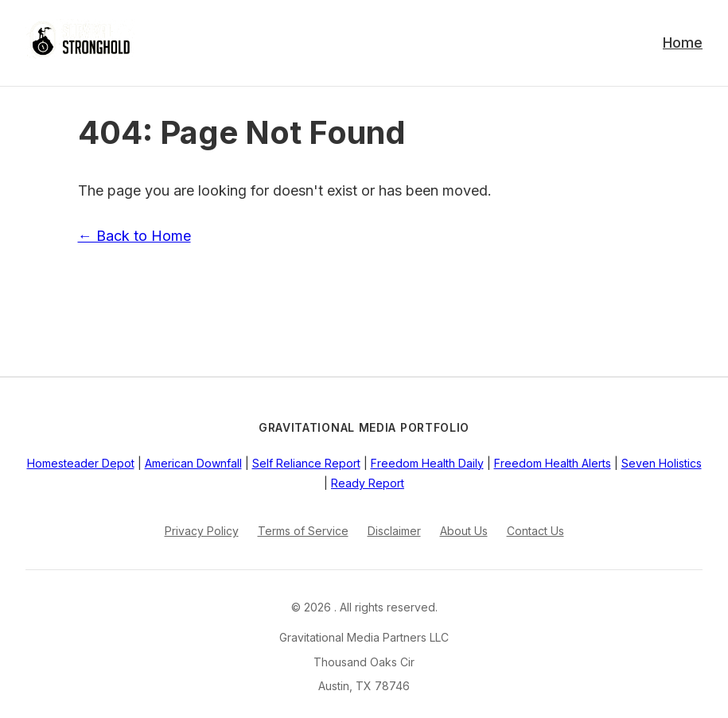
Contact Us (535, 531)
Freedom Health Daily (427, 463)
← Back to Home (134, 236)
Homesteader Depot (81, 463)
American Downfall (193, 463)
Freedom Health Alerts (553, 463)
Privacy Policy (202, 531)
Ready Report (368, 483)
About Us (464, 531)
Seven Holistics (662, 463)
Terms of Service (303, 531)
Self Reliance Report (306, 463)
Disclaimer (394, 531)
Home (683, 43)
